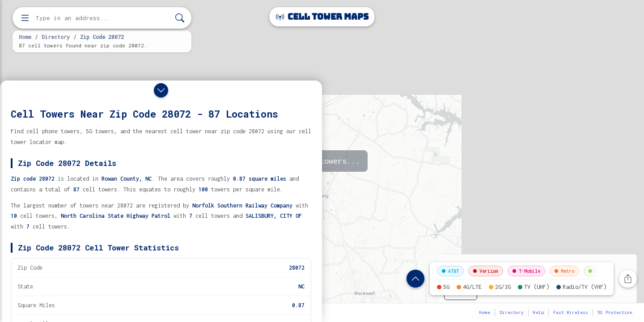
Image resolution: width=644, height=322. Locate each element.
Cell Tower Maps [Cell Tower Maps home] (322, 17)
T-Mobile (526, 271)
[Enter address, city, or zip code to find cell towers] (103, 18)
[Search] (180, 18)
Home (25, 37)
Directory (56, 37)
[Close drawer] (161, 90)
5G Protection (615, 312)
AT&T (450, 271)
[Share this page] (628, 279)
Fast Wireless (571, 312)
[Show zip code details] (415, 279)
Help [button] (538, 312)
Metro (564, 271)
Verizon (486, 271)
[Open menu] (25, 18)
